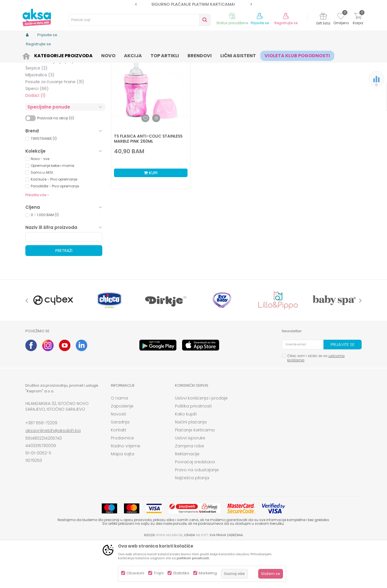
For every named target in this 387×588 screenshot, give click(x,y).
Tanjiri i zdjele (43, 78)
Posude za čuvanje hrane (55, 126)
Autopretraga (192, 64)
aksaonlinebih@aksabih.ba (53, 475)
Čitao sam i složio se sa (316, 402)
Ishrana (72, 55)
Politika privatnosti (193, 450)
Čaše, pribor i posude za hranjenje (112, 55)
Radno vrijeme (126, 490)
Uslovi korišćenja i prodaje (201, 442)
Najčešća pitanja (192, 522)
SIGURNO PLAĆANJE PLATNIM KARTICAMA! (193, 4)
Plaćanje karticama (195, 474)
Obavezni (135, 573)
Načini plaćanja (191, 466)
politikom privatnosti (193, 558)
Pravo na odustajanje (197, 514)
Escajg (37, 99)
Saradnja (120, 466)
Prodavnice (122, 482)
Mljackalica (40, 119)
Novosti (118, 458)
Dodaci (35, 140)
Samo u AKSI (42, 217)
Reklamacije (187, 498)
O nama (119, 442)
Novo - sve (40, 203)
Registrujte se (286, 23)
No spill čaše (42, 92)
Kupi (151, 217)
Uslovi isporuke (190, 482)
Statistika (181, 573)
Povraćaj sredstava (195, 506)
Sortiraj (218, 64)
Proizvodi (53, 55)
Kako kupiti (186, 458)
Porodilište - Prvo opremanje (55, 230)
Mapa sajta (123, 498)
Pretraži (64, 295)
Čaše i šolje (41, 85)
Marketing (208, 573)
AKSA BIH (33, 55)
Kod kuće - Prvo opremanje (54, 223)
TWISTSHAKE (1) (44, 183)
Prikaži (300, 64)
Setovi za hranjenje (50, 105)
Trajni (159, 573)
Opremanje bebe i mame (52, 210)
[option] (193, 4)
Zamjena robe (190, 490)
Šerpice (36, 112)
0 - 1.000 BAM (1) (45, 259)
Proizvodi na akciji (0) (56, 162)
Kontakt (119, 474)
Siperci (37, 133)
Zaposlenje (122, 450)
